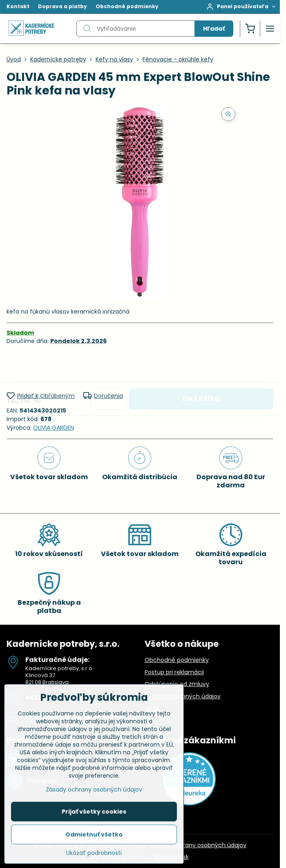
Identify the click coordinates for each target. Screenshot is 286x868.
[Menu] (270, 29)
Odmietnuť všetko (94, 834)
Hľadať (214, 29)
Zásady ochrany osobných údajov (198, 845)
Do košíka (201, 368)
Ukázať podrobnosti (94, 853)
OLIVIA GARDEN (54, 428)
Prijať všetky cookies (94, 812)
